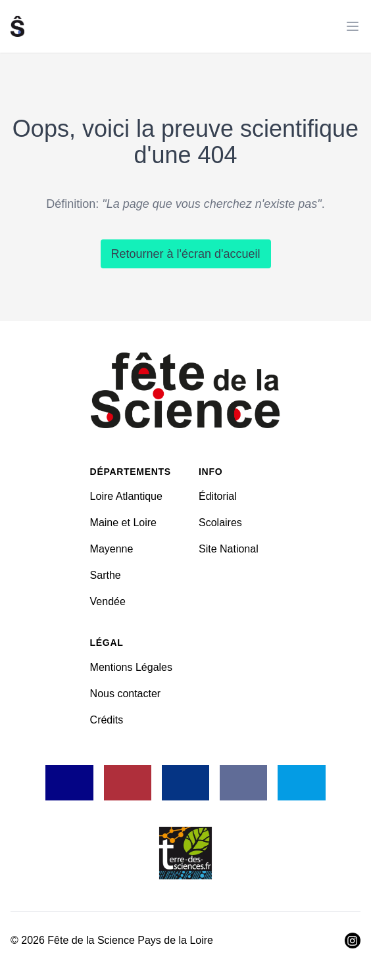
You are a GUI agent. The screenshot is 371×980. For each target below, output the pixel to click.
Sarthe (106, 575)
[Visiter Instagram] (353, 941)
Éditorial (218, 496)
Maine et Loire (123, 523)
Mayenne (112, 549)
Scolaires (220, 523)
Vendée (108, 601)
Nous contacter (126, 694)
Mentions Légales (131, 667)
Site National (229, 549)
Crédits (107, 720)
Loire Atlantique (126, 496)
